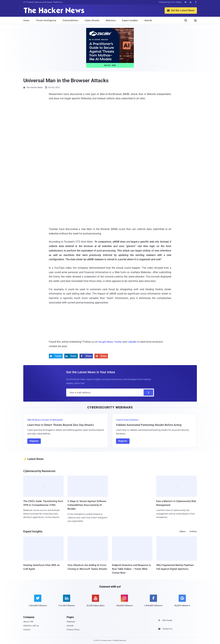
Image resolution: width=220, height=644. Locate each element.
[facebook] (153, 602)
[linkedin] (67, 602)
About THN (28, 622)
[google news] (182, 601)
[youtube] (95, 602)
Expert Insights (130, 20)
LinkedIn (134, 342)
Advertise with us (31, 626)
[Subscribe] (148, 392)
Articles (193, 531)
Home (26, 20)
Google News (106, 342)
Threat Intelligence (46, 20)
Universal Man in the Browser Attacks (66, 80)
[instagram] (124, 602)
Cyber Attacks (92, 20)
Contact (27, 630)
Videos (183, 531)
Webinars (111, 20)
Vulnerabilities (70, 20)
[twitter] (38, 602)
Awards (148, 20)
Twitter (119, 342)
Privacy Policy (73, 630)
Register (34, 441)
